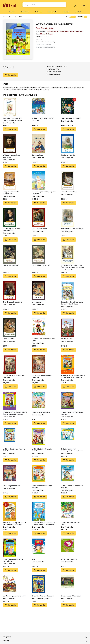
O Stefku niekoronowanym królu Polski (44, 340)
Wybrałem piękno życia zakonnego (11, 156)
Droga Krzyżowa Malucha (12, 486)
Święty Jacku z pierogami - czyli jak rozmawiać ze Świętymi (15, 523)
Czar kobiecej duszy (39, 229)
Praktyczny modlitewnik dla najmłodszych (13, 560)
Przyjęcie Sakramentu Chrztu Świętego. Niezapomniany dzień (73, 266)
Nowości (66, 12)
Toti (33, 559)
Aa (67, 17)
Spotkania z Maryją (68, 155)
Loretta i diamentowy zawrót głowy (71, 523)
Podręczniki (52, 12)
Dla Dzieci (38, 12)
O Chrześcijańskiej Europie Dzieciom (42, 376)
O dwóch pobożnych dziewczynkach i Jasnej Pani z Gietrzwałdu (72, 450)
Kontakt (78, 12)
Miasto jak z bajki (67, 339)
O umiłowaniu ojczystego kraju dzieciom (14, 376)
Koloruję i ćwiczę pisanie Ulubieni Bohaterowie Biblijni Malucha (73, 376)
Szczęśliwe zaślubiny (69, 192)
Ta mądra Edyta (38, 155)
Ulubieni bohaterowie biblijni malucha (42, 487)
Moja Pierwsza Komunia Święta (72, 229)
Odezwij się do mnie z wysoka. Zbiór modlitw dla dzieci (72, 303)
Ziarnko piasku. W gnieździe (71, 596)
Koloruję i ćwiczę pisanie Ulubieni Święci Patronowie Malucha (15, 413)
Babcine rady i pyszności (41, 265)
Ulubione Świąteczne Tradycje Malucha (14, 450)
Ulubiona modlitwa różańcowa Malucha (72, 487)
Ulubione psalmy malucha (41, 412)
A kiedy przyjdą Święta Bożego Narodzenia (43, 119)
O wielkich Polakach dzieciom (43, 596)
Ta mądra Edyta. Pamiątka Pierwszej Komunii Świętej (12, 119)
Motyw (82, 17)
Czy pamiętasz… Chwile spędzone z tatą (12, 229)
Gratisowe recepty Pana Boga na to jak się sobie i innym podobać (44, 523)
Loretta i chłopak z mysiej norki (14, 596)
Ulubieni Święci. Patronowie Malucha (42, 450)
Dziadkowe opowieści (11, 265)
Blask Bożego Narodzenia (12, 302)
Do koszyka (10, 75)
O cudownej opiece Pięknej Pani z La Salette (44, 193)
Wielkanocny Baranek (69, 559)
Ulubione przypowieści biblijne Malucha (72, 413)
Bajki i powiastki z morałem (71, 118)
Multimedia (25, 12)
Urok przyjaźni (37, 302)
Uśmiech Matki (8, 339)
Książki (12, 12)
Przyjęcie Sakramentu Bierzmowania (11, 193)
